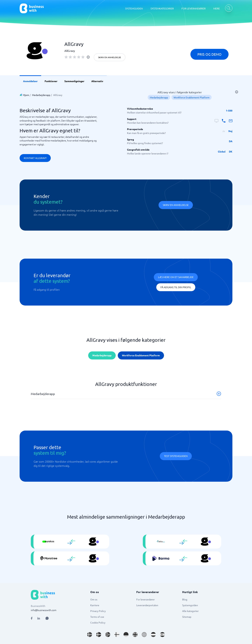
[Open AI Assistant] (47, 618)
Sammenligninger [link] (74, 81)
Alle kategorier (190, 611)
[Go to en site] (144, 635)
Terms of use (97, 617)
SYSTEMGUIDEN (134, 8)
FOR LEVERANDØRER (194, 8)
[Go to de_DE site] (126, 635)
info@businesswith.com (44, 610)
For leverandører (146, 599)
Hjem (26, 95)
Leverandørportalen (147, 605)
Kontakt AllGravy (35, 158)
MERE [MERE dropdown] (217, 8)
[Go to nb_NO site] (108, 635)
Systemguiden (190, 605)
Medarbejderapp (41, 95)
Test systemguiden (176, 456)
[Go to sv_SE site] (90, 635)
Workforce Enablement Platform (192, 97)
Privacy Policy (98, 611)
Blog (185, 599)
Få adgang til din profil (176, 287)
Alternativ (97, 81)
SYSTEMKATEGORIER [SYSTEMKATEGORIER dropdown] (162, 8)
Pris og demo (209, 54)
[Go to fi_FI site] (117, 635)
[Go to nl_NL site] (153, 635)
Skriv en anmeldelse (110, 57)
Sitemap (187, 617)
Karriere (95, 605)
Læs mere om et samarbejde (176, 277)
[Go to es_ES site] (162, 635)
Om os (94, 599)
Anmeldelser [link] (30, 81)
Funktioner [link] (51, 81)
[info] (88, 57)
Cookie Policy (98, 622)
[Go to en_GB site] (135, 635)
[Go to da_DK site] (99, 635)
